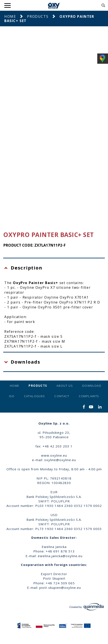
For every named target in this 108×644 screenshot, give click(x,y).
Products (38, 16)
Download (92, 386)
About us (65, 386)
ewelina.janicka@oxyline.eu (60, 556)
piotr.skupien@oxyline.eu (60, 588)
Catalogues (35, 396)
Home (10, 16)
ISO (12, 396)
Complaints (89, 396)
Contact (62, 396)
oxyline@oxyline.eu (60, 460)
